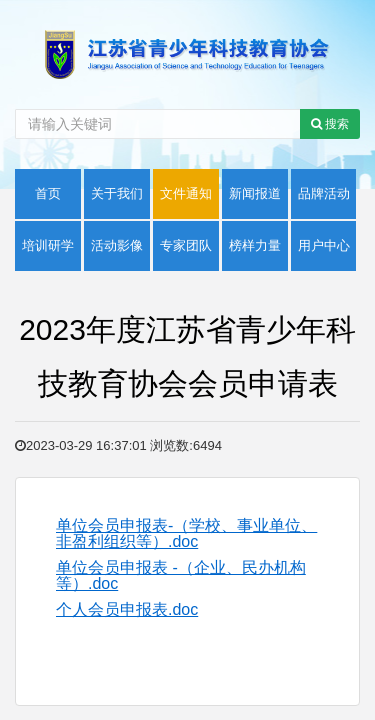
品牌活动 (324, 193)
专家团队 (186, 245)
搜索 (330, 124)
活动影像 (117, 245)
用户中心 (324, 245)
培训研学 (48, 245)
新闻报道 (255, 193)
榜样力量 (255, 245)
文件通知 (186, 193)
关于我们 (117, 193)
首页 (48, 193)
